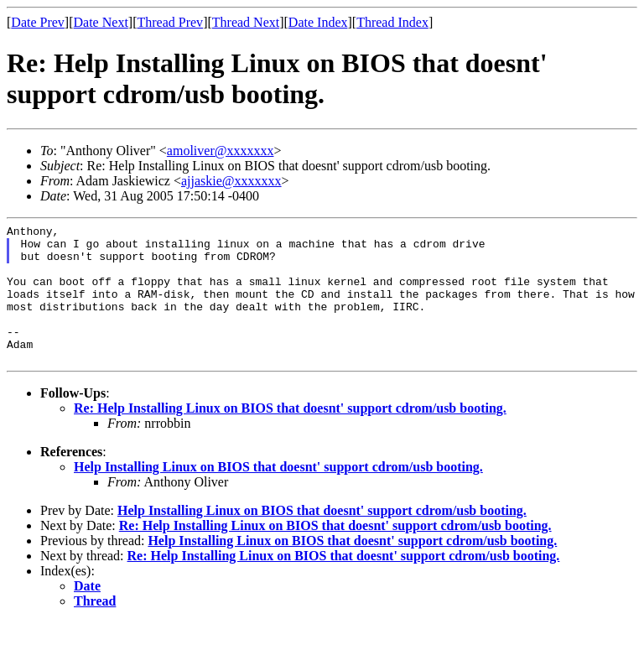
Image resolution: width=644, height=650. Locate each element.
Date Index (318, 22)
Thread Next (246, 22)
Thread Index (392, 22)
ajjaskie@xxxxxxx (231, 181)
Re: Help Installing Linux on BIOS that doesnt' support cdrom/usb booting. (290, 436)
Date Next (101, 22)
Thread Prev (170, 22)
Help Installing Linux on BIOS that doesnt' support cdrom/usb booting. (278, 494)
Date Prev (38, 22)
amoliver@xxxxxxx (221, 151)
